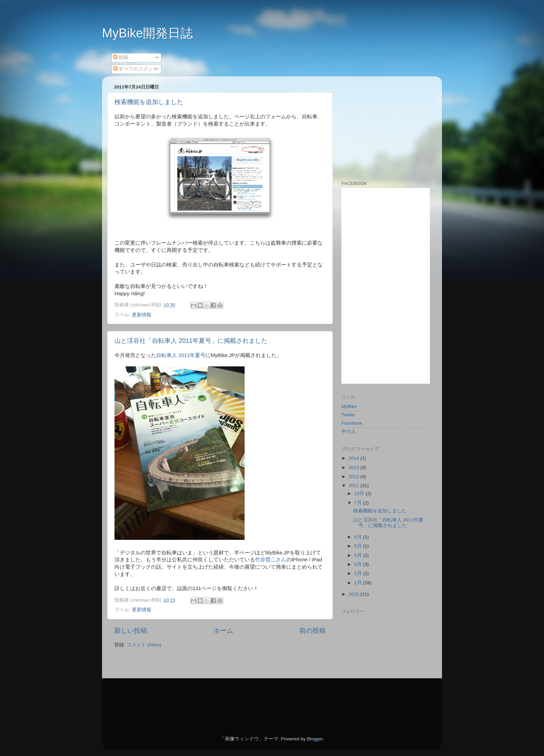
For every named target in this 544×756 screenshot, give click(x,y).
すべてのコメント (135, 69)
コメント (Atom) (144, 645)
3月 (359, 564)
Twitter (348, 415)
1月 (359, 583)
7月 (359, 503)
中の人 (349, 431)
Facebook (352, 423)
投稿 (121, 57)
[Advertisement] (385, 125)
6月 (359, 537)
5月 (359, 546)
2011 (355, 486)
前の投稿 (313, 631)
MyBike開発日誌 (147, 33)
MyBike (349, 406)
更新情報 (142, 315)
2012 (355, 477)
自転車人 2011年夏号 (181, 355)
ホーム (223, 631)
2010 (355, 594)
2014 (355, 458)
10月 (360, 494)
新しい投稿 (131, 631)
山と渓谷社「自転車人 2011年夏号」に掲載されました (191, 341)
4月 (359, 555)
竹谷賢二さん (271, 560)
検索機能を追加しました (149, 102)
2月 (359, 573)
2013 (355, 468)
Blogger (315, 739)
